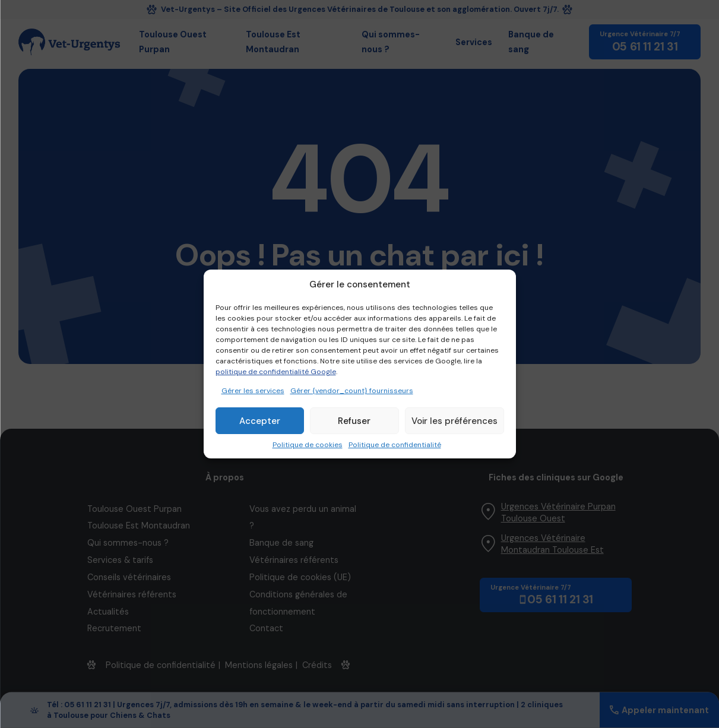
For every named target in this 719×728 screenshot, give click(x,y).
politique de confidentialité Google (276, 372)
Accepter (260, 421)
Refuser (354, 421)
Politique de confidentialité (395, 445)
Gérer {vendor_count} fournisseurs (352, 391)
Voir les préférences (454, 421)
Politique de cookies (308, 445)
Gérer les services (253, 391)
